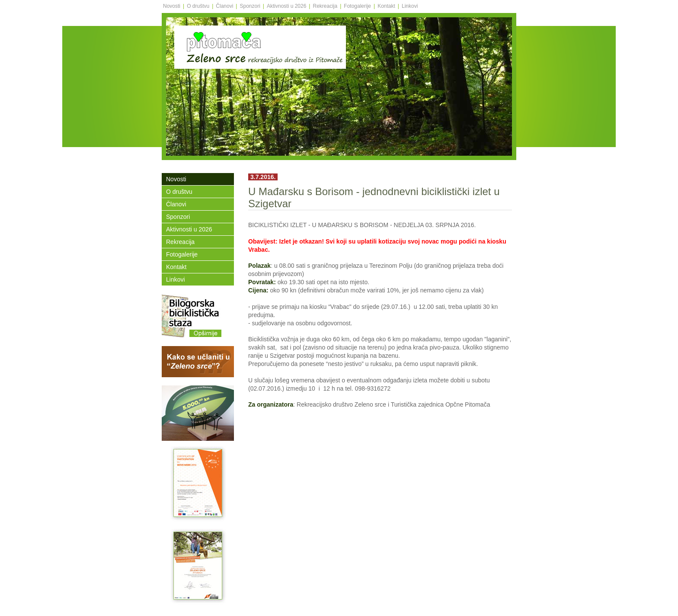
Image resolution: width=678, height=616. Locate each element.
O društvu (198, 6)
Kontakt (386, 6)
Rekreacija (325, 6)
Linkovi (410, 6)
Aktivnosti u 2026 (286, 6)
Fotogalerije (357, 6)
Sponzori (250, 6)
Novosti (172, 6)
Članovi (224, 6)
